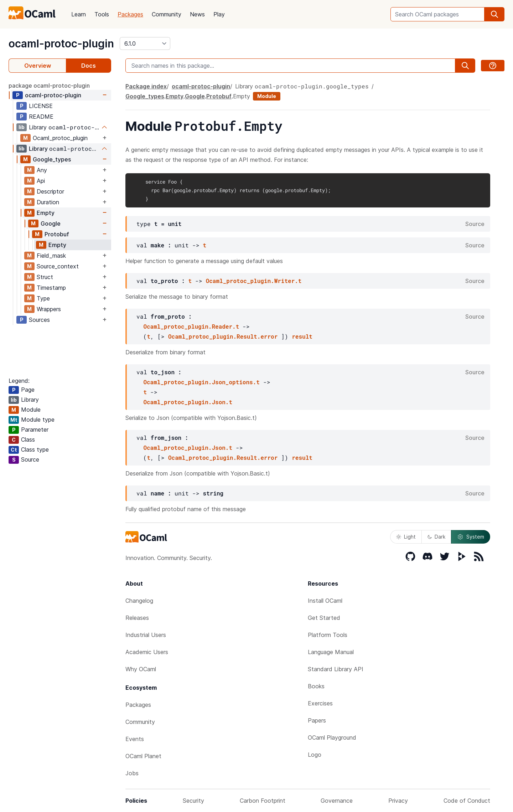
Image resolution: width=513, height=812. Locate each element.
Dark (436, 537)
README (41, 117)
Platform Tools (328, 635)
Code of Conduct (467, 801)
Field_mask (51, 256)
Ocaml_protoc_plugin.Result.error (223, 336)
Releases (137, 618)
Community (167, 14)
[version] (145, 43)
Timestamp (51, 288)
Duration (48, 202)
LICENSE (41, 106)
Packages (130, 14)
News (197, 14)
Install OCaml (325, 601)
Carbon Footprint (263, 801)
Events (135, 739)
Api (41, 181)
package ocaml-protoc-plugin (49, 86)
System (471, 537)
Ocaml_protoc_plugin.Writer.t (254, 281)
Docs (89, 66)
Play (219, 14)
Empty (46, 213)
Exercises (320, 703)
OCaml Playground (332, 738)
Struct (45, 277)
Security (193, 801)
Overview (38, 66)
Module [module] (267, 96)
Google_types (52, 159)
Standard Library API (336, 669)
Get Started (324, 618)
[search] (494, 14)
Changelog (139, 601)
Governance (337, 801)
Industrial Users (146, 635)
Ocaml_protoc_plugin (60, 138)
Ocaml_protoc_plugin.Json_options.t (201, 382)
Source (475, 224)
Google (51, 223)
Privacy (398, 801)
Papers (317, 720)
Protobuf (57, 234)
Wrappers (49, 309)
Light (406, 537)
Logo (315, 755)
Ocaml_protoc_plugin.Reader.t (191, 326)
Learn (79, 14)
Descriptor (50, 191)
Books (316, 686)
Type (43, 298)
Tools (102, 14)
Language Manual (331, 652)
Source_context (58, 266)
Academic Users (147, 652)
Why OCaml (141, 669)
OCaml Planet (143, 756)
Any (42, 170)
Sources (39, 320)
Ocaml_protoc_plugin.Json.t (188, 402)
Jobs (132, 773)
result (302, 336)
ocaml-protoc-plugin (61, 43)
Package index (146, 86)
